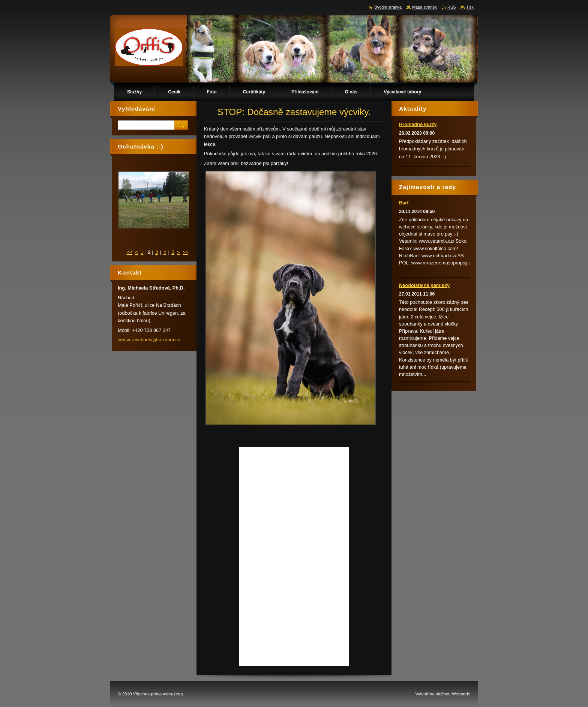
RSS (451, 7)
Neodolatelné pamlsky (424, 285)
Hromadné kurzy (418, 124)
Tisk (470, 7)
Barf (404, 203)
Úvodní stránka (388, 7)
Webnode (461, 694)
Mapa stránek (424, 7)
